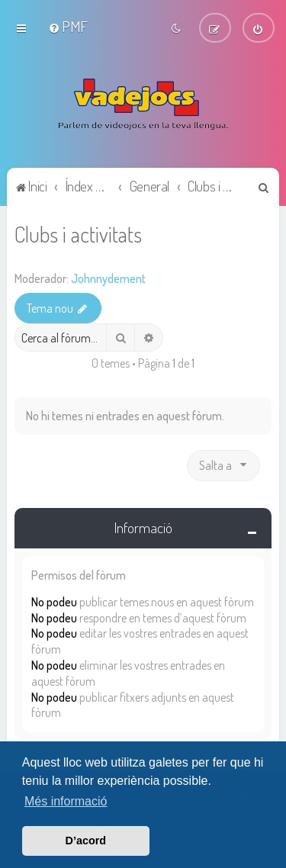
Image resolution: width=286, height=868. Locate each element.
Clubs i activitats (78, 233)
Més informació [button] (66, 801)
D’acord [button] (86, 841)
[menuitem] (68, 26)
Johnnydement (108, 278)
